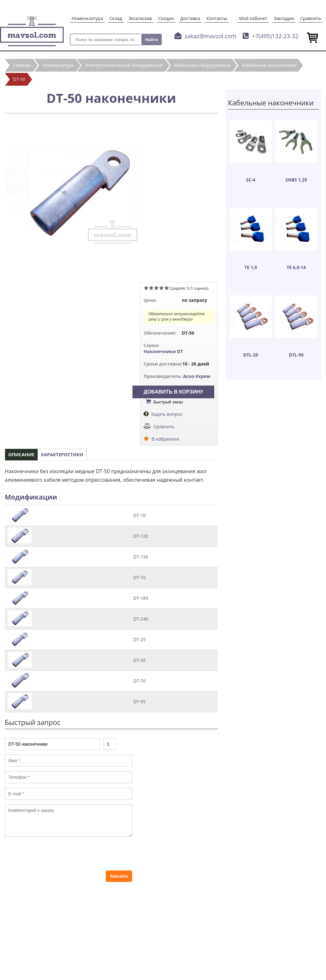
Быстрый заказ (168, 402)
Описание (21, 454)
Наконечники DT (163, 351)
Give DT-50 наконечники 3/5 (156, 288)
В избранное (165, 439)
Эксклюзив (140, 18)
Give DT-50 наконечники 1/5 (146, 288)
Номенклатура (87, 18)
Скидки (166, 18)
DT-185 (141, 598)
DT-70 (139, 681)
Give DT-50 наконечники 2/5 (151, 288)
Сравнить (311, 18)
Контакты (217, 18)
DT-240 (141, 619)
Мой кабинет (253, 18)
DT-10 (139, 515)
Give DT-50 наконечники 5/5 (167, 288)
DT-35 (139, 660)
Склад (116, 18)
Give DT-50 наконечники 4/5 (161, 288)
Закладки (284, 18)
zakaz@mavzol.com (211, 36)
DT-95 (139, 702)
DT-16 (139, 577)
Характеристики (62, 454)
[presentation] (53, 854)
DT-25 (139, 639)
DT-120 (141, 536)
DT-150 (141, 557)
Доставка (190, 18)
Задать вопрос (167, 414)
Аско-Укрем (197, 376)
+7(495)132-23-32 (275, 36)
